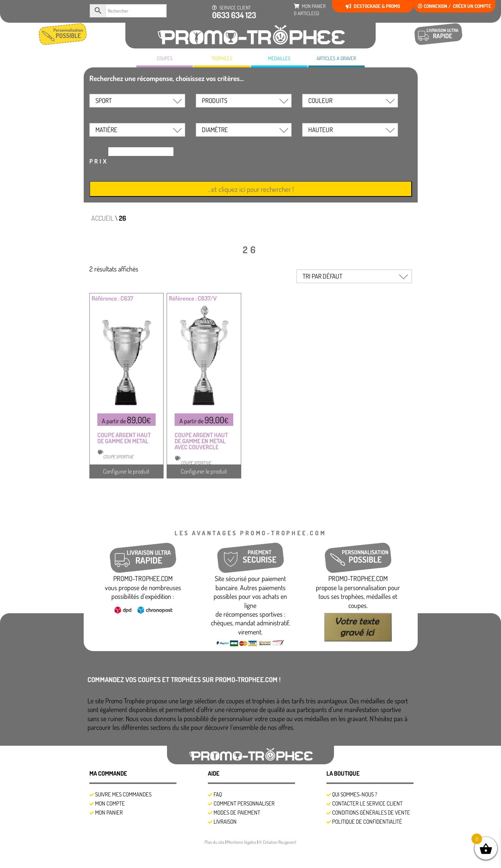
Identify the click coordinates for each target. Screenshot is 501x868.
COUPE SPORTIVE (118, 457)
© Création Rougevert (278, 842)
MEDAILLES (279, 58)
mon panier (310, 10)
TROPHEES (222, 58)
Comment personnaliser (244, 803)
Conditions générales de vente (371, 813)
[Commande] (354, 276)
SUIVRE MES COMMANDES (123, 794)
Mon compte (110, 803)
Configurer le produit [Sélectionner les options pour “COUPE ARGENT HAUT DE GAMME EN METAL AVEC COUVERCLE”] (204, 471)
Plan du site (215, 842)
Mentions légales (242, 842)
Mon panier (109, 813)
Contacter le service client (367, 803)
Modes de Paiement (237, 813)
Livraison (225, 822)
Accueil (102, 218)
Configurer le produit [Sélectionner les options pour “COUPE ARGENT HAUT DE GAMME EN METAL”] (126, 471)
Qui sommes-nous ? (355, 794)
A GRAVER (336, 58)
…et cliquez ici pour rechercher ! (251, 189)
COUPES (165, 58)
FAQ (218, 794)
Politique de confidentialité (367, 822)
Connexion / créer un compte (454, 6)
